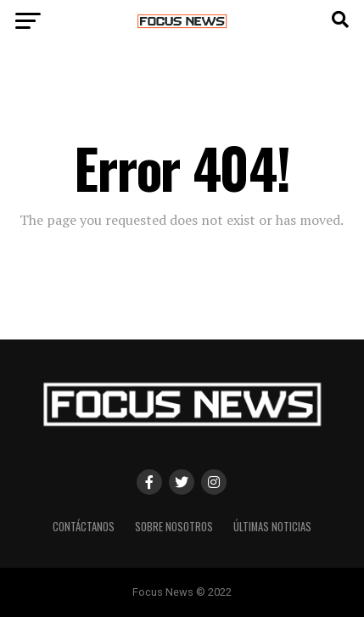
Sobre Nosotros (174, 527)
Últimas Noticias (272, 527)
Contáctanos (84, 527)
